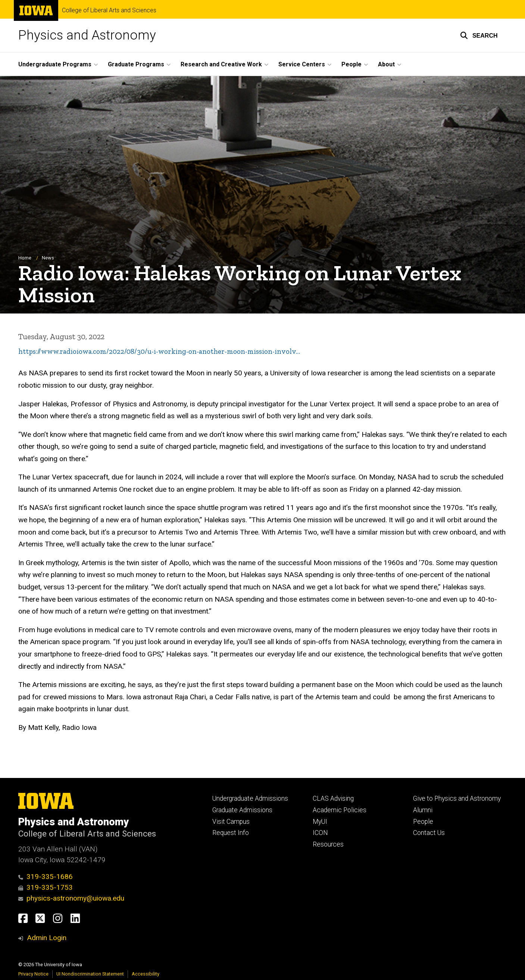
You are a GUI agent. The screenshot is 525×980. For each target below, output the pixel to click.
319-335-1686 (46, 877)
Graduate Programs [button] (136, 64)
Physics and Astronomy (87, 35)
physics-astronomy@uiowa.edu (71, 898)
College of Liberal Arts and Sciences (109, 10)
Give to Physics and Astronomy (457, 798)
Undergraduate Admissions (250, 798)
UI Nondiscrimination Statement (90, 974)
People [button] (351, 64)
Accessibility (146, 974)
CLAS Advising (333, 798)
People (423, 822)
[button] (479, 35)
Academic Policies (340, 810)
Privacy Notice (33, 974)
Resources (328, 844)
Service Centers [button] (302, 64)
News (48, 258)
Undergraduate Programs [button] (55, 64)
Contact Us (429, 833)
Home (25, 258)
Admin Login (47, 938)
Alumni (423, 810)
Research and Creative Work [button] (221, 64)
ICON (320, 833)
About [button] (386, 64)
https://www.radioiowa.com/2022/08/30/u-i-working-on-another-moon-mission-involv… (159, 351)
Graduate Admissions (242, 810)
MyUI (320, 822)
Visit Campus (231, 822)
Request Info (231, 833)
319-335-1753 (46, 887)
